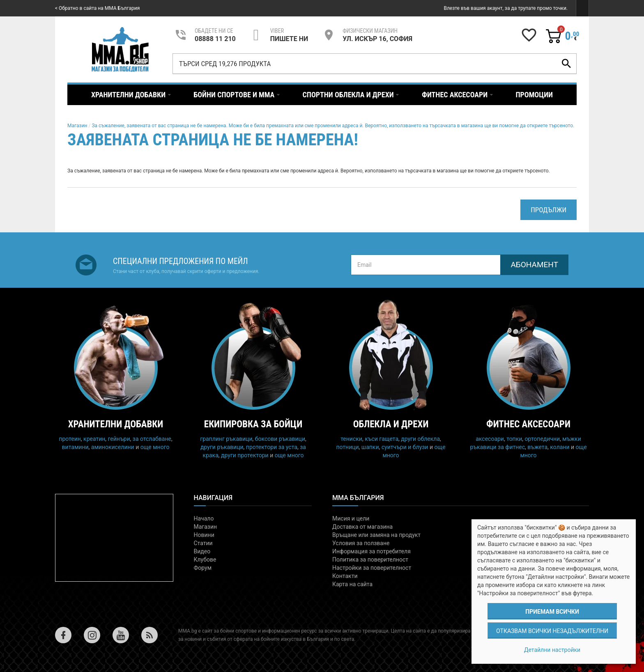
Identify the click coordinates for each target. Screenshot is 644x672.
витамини (75, 447)
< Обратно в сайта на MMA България (97, 8)
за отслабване (152, 439)
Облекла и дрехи (391, 424)
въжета (537, 447)
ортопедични (543, 439)
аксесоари (490, 439)
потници (347, 447)
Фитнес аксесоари (528, 424)
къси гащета (382, 439)
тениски (351, 439)
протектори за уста (272, 447)
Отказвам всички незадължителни (552, 631)
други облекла (420, 439)
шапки (370, 447)
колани (560, 447)
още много (155, 447)
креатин (94, 439)
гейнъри (119, 439)
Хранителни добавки (116, 424)
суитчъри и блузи (405, 447)
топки (514, 439)
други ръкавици (222, 447)
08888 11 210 (215, 39)
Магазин (77, 126)
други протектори (245, 455)
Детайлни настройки (552, 650)
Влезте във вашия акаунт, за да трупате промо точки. (506, 8)
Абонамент (534, 265)
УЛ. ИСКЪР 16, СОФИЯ (377, 39)
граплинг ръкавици (226, 439)
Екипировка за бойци (253, 424)
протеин (70, 439)
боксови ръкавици (280, 439)
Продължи (549, 210)
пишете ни (289, 39)
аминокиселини (113, 447)
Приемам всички (552, 612)
